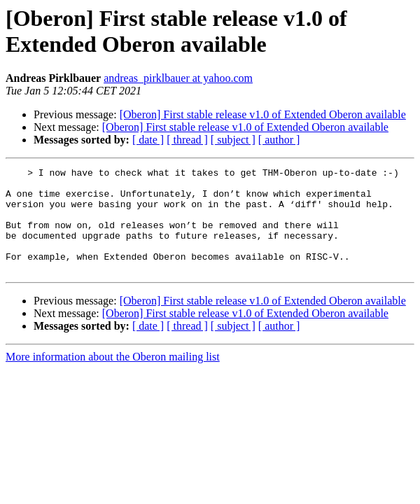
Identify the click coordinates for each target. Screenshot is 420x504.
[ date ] (148, 140)
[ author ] (279, 140)
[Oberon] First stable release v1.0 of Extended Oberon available (263, 114)
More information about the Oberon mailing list (113, 378)
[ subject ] (233, 140)
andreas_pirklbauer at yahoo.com (178, 78)
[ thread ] (187, 140)
